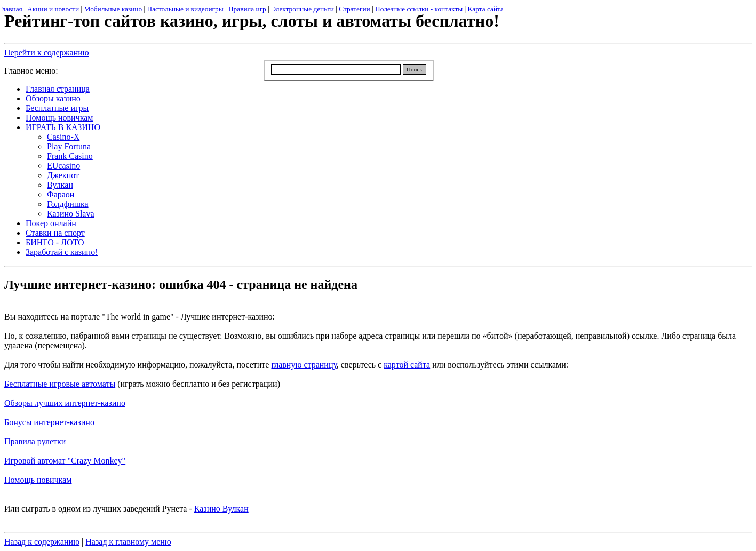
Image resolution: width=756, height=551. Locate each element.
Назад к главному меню (128, 542)
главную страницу (304, 365)
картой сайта (407, 365)
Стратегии (354, 9)
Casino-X (63, 137)
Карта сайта (486, 9)
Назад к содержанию (42, 542)
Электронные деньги (303, 9)
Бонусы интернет (35, 422)
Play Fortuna (69, 146)
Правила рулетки (35, 441)
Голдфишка (68, 204)
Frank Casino (70, 156)
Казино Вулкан (221, 509)
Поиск (415, 69)
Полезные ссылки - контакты (419, 9)
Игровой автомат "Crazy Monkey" (65, 461)
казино (113, 403)
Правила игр (247, 9)
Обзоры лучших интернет (51, 403)
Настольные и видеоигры (185, 9)
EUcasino (63, 166)
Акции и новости (53, 9)
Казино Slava (71, 214)
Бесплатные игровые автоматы (60, 384)
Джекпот (63, 175)
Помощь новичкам (38, 480)
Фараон (61, 194)
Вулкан (60, 185)
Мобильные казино (113, 9)
